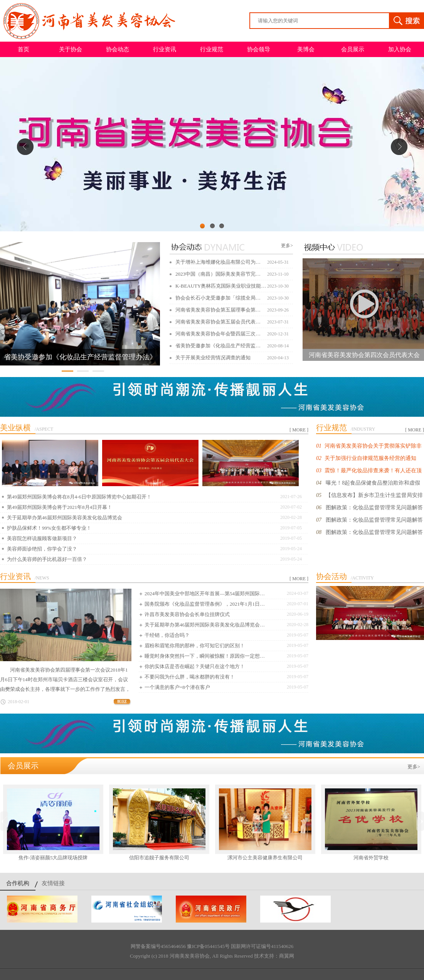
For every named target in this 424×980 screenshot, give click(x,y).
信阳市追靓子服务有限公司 (159, 858)
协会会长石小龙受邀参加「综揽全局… (218, 298)
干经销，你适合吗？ (167, 635)
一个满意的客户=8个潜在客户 (177, 687)
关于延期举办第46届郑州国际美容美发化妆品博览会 (65, 518)
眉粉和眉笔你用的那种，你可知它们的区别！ (195, 646)
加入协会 (400, 49)
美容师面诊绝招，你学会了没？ (42, 549)
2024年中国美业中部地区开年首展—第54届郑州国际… (205, 594)
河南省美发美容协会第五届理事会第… (218, 310)
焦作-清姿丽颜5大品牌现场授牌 (53, 858)
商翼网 (287, 956)
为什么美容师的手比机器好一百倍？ (47, 559)
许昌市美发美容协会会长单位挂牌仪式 (187, 614)
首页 (24, 49)
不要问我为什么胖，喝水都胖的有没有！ (190, 677)
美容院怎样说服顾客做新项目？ (42, 538)
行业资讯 (165, 49)
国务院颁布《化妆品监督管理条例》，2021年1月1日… (205, 604)
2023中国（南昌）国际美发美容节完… (218, 274)
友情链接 (53, 883)
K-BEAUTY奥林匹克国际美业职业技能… (221, 286)
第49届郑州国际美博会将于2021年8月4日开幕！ (60, 507)
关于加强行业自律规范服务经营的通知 (370, 458)
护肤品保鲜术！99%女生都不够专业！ (49, 528)
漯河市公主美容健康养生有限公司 (265, 858)
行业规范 (212, 49)
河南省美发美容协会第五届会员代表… (218, 322)
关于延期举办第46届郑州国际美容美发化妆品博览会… (205, 625)
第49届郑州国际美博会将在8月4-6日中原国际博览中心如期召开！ (79, 497)
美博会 (306, 49)
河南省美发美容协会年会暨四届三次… (218, 334)
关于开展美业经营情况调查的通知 (213, 358)
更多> (287, 246)
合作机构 (18, 883)
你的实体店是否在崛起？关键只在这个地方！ (195, 666)
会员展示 (353, 49)
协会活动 (331, 576)
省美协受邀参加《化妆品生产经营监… (218, 346)
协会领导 (259, 49)
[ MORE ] (299, 430)
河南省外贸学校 (371, 858)
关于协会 (71, 49)
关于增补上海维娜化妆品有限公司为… (218, 262)
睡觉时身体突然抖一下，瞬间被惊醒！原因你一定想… (205, 656)
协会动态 (118, 49)
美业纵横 (15, 428)
